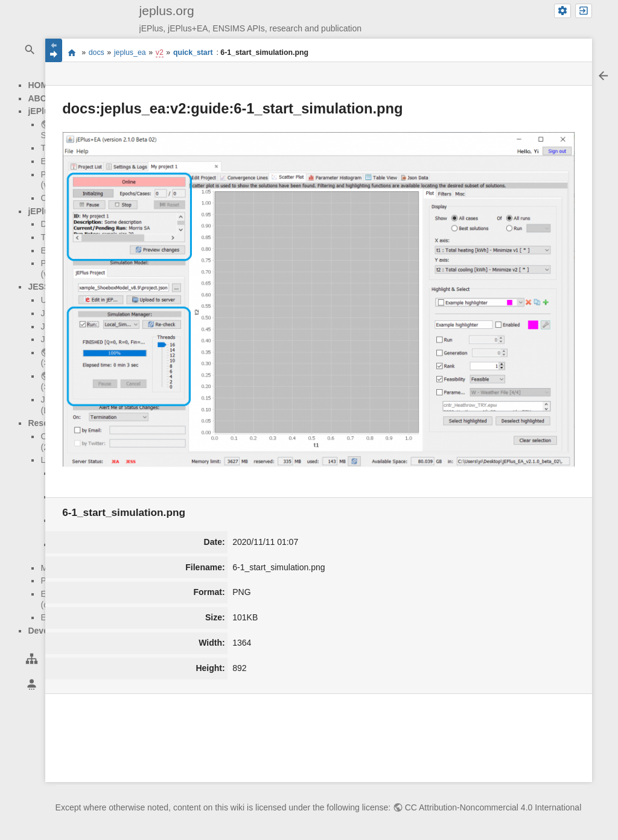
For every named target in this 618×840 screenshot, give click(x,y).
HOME (40, 85)
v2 (160, 52)
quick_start (193, 52)
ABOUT (43, 98)
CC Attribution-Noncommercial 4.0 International (493, 807)
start (72, 52)
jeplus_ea (130, 52)
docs (97, 52)
